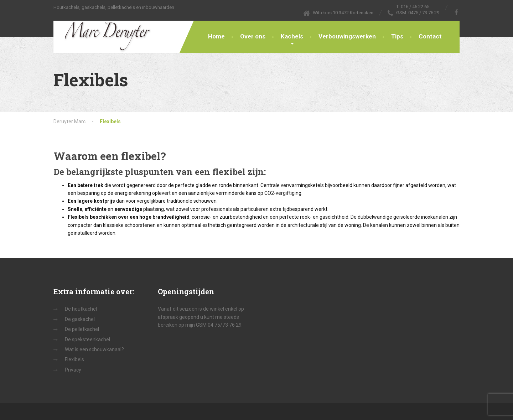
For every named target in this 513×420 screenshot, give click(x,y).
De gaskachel (80, 319)
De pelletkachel (82, 329)
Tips (397, 36)
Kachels (292, 36)
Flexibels (74, 359)
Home (216, 36)
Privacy (73, 370)
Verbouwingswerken (347, 36)
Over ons (253, 36)
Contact (430, 36)
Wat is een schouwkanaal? (94, 349)
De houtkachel (81, 309)
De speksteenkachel (87, 339)
